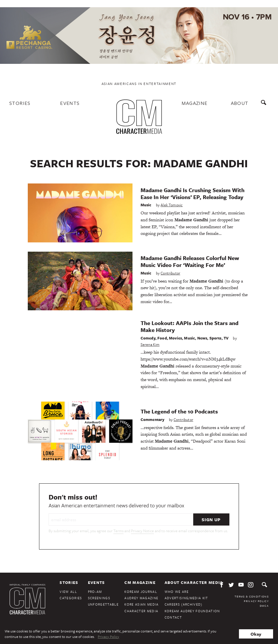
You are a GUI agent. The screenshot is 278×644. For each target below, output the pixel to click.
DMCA (264, 606)
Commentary (153, 420)
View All (68, 592)
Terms (118, 531)
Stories (20, 103)
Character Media (141, 611)
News (202, 338)
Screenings (99, 598)
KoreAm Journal (141, 592)
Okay (256, 634)
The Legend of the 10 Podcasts (179, 411)
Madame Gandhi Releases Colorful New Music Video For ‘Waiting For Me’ (190, 261)
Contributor (170, 273)
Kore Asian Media (141, 604)
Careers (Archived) (184, 604)
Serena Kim (150, 344)
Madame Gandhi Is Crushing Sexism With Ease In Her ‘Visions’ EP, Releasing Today (193, 193)
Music (146, 205)
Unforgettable (103, 604)
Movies (175, 338)
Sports (216, 338)
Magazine (195, 103)
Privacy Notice (142, 531)
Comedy (148, 338)
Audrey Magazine (141, 598)
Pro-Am (95, 592)
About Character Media (194, 582)
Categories (71, 598)
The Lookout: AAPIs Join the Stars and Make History (189, 326)
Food (162, 338)
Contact (173, 617)
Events (70, 103)
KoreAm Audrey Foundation (192, 611)
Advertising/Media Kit (186, 598)
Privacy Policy (256, 601)
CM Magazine (140, 582)
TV (226, 338)
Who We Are (177, 592)
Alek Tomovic (172, 205)
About (240, 103)
